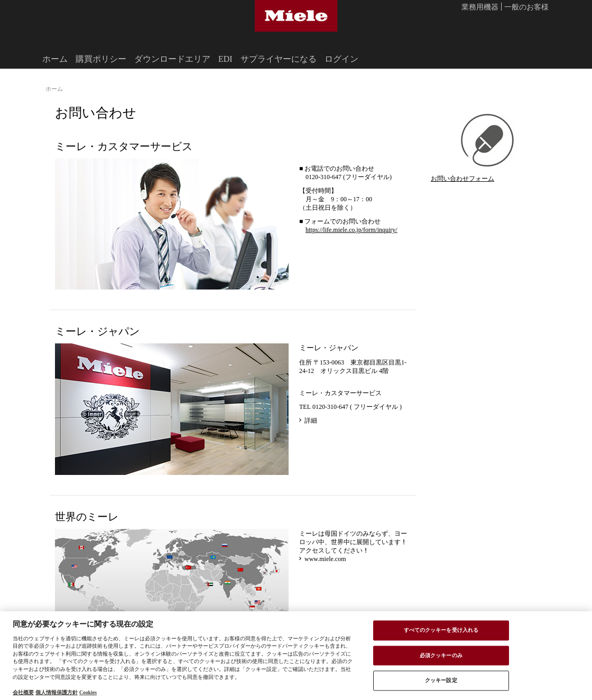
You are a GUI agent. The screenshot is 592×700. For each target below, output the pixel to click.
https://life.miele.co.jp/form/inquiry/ (351, 229)
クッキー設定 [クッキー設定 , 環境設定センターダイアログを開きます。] (441, 680)
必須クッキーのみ (441, 655)
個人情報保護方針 (57, 692)
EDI (225, 59)
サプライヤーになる (279, 59)
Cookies (88, 692)
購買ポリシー (101, 59)
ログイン (341, 59)
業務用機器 (480, 7)
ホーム (55, 59)
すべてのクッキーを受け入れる (441, 630)
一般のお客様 (526, 7)
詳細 (311, 420)
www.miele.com (325, 558)
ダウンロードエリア (172, 59)
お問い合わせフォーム (462, 178)
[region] (296, 656)
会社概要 (23, 692)
